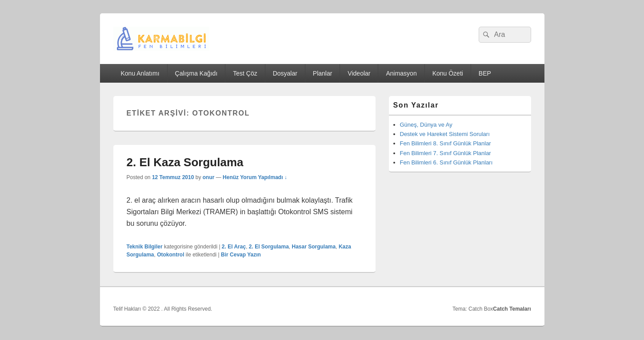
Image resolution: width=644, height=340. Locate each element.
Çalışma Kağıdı (196, 73)
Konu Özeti (448, 73)
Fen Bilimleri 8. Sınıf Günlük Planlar (446, 143)
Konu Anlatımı (140, 73)
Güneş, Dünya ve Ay (426, 125)
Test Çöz (245, 73)
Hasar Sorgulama (314, 247)
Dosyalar (285, 73)
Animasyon (401, 73)
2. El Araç (234, 247)
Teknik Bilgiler (145, 247)
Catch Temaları (512, 309)
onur (209, 177)
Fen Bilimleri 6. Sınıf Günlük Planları (446, 162)
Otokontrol (170, 255)
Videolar (359, 73)
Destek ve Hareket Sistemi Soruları (445, 134)
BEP (485, 73)
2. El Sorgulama (269, 247)
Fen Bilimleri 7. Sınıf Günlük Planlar (446, 153)
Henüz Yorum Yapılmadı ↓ (255, 177)
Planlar (323, 73)
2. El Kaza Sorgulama (185, 162)
